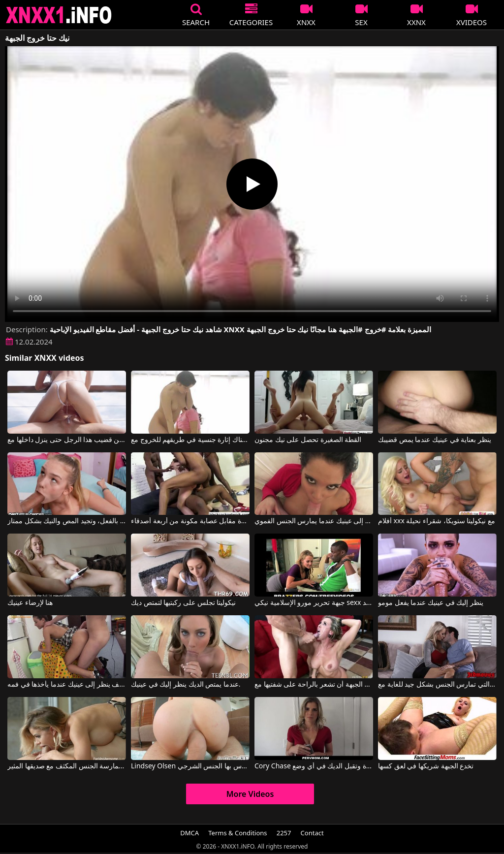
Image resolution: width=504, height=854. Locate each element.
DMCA (189, 833)
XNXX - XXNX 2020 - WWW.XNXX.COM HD (59, 15)
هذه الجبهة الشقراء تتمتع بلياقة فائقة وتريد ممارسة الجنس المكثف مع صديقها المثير (67, 766)
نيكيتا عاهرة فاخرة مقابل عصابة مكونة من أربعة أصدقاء (190, 521)
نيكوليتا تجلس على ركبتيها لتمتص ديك (183, 603)
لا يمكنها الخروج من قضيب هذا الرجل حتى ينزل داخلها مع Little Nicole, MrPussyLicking (67, 440)
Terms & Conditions (237, 833)
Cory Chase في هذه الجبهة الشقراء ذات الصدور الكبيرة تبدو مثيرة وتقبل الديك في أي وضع (314, 766)
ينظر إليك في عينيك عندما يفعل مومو (431, 603)
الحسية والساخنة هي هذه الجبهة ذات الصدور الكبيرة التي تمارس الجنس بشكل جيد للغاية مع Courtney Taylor (437, 685)
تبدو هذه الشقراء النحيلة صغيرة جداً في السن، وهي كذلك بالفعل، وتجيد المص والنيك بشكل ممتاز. (67, 521)
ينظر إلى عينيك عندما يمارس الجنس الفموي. (314, 521)
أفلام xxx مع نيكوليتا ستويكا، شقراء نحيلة (437, 521)
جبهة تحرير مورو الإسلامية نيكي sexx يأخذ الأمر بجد (314, 603)
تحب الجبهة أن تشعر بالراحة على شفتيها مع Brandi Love (314, 685)
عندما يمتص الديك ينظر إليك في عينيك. (186, 685)
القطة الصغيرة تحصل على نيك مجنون (308, 440)
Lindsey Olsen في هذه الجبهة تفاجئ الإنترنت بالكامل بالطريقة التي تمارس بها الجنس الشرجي (190, 766)
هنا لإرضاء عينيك (30, 603)
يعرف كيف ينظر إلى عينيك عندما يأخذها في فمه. (67, 685)
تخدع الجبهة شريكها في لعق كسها (426, 766)
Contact (312, 833)
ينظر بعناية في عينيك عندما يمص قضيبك (435, 440)
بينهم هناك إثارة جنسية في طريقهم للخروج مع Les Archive (190, 440)
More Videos (250, 794)
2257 (284, 833)
